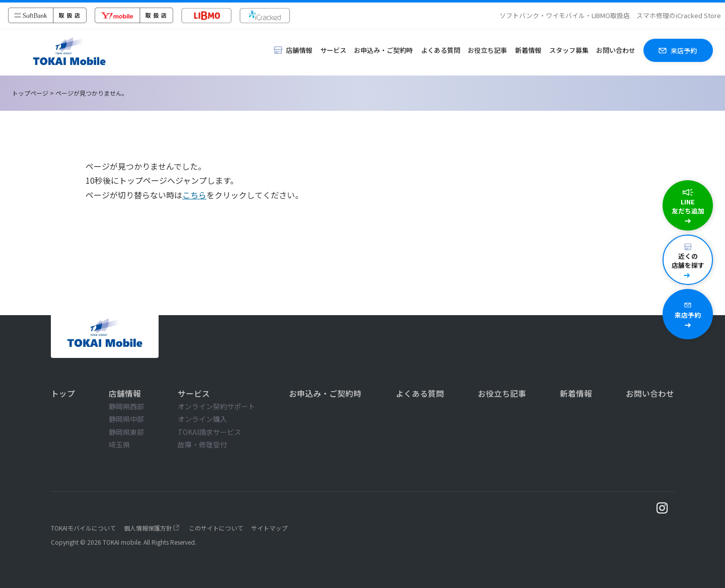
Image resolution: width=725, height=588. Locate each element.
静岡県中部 (126, 419)
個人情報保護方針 (148, 528)
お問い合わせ (616, 50)
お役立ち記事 (487, 50)
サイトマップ (269, 528)
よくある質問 (441, 50)
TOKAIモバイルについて (83, 528)
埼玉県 (119, 445)
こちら (194, 195)
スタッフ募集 (569, 50)
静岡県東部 (126, 432)
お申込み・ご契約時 (383, 50)
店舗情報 (125, 393)
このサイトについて (216, 528)
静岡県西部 (126, 406)
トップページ (30, 93)
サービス (333, 50)
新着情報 (528, 50)
